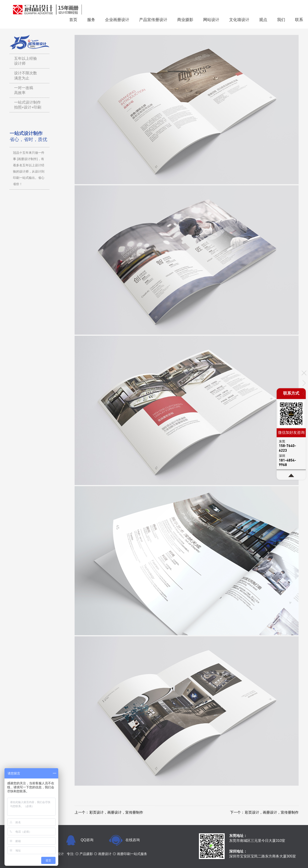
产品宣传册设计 (153, 20)
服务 (91, 20)
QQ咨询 (87, 840)
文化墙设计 (239, 20)
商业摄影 (185, 20)
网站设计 (211, 20)
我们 (281, 20)
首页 (73, 20)
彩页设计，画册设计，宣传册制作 (116, 812)
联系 (299, 20)
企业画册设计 (117, 20)
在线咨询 (133, 840)
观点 (263, 20)
